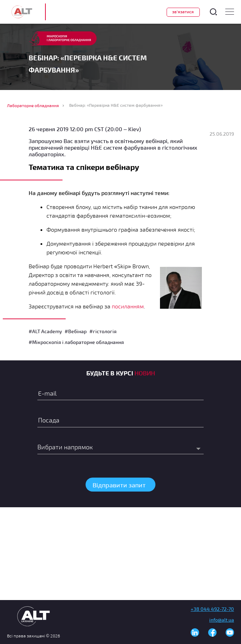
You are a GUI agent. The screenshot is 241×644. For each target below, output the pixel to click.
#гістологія (103, 331)
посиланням (128, 306)
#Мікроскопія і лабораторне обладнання (76, 342)
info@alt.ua (222, 620)
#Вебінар (76, 331)
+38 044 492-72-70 (212, 609)
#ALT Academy (45, 331)
